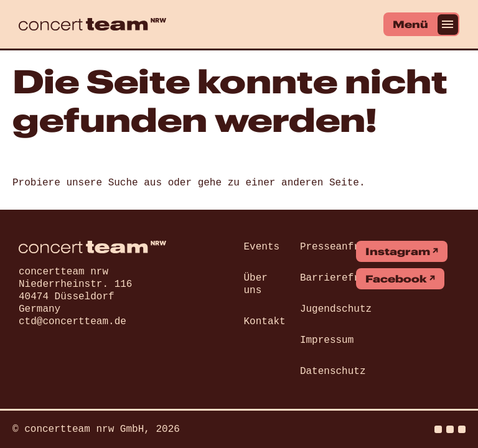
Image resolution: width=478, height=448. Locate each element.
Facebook (396, 279)
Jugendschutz (336, 309)
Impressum (327, 340)
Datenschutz (333, 371)
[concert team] (92, 24)
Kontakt (265, 322)
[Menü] (421, 24)
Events (262, 247)
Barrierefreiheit (348, 278)
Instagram (398, 251)
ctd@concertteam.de (73, 322)
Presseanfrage (339, 247)
